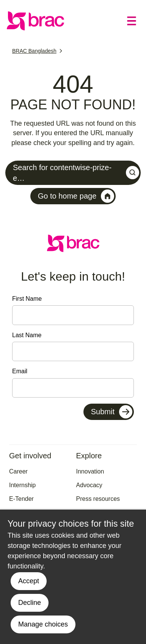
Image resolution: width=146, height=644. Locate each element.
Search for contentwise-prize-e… (76, 173)
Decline (30, 603)
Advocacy (89, 485)
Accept (29, 581)
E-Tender (21, 499)
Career (18, 471)
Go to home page (76, 196)
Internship (22, 485)
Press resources (98, 499)
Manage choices (43, 624)
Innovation (90, 471)
